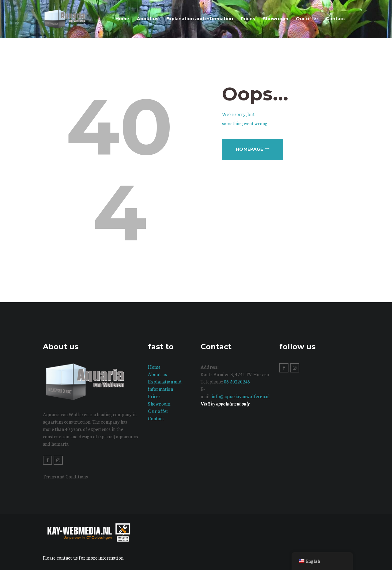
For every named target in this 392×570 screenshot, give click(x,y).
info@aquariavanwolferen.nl (241, 396)
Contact (156, 418)
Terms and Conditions (65, 476)
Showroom (159, 404)
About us (157, 374)
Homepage (249, 149)
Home (154, 367)
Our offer (158, 411)
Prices (154, 396)
